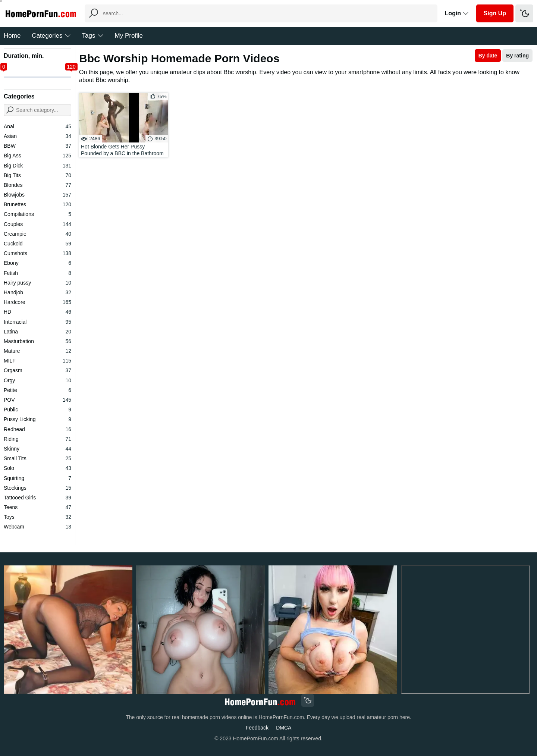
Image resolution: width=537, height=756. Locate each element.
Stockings (37, 488)
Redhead (37, 429)
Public (37, 410)
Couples (37, 224)
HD (37, 312)
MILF (37, 361)
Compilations (37, 214)
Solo (37, 468)
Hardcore (37, 302)
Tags (93, 36)
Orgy (37, 380)
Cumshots (37, 253)
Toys (37, 517)
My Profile (129, 36)
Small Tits (37, 458)
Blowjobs (37, 195)
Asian (37, 136)
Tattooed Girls (37, 498)
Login (457, 13)
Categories (51, 36)
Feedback (257, 728)
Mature (37, 351)
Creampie (37, 234)
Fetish (37, 273)
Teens (37, 507)
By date (488, 56)
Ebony (37, 263)
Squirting (37, 478)
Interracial (37, 322)
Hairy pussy (37, 283)
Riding (37, 439)
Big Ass (37, 156)
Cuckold (37, 244)
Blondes (37, 185)
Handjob (37, 292)
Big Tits (37, 175)
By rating (517, 56)
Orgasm (37, 370)
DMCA (284, 728)
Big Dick (37, 166)
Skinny (37, 449)
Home (12, 36)
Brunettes (37, 204)
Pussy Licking (37, 419)
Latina (37, 332)
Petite (37, 390)
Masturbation (37, 341)
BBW (37, 146)
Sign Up (495, 13)
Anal (37, 126)
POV (37, 400)
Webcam (37, 527)
